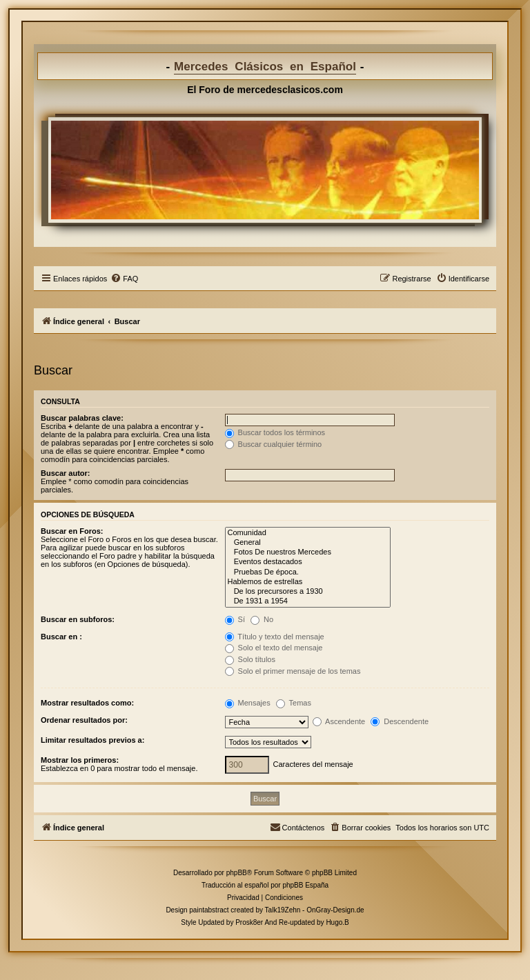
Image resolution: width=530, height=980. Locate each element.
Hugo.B (337, 922)
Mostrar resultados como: (87, 703)
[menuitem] (124, 279)
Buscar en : (61, 637)
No (262, 619)
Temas (294, 703)
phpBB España (305, 885)
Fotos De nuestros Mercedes (308, 552)
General (308, 543)
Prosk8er (249, 922)
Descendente (400, 721)
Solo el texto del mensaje (274, 648)
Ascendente (339, 721)
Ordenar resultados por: (84, 720)
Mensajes (248, 703)
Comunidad (308, 533)
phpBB (237, 873)
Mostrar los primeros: (80, 760)
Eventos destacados (308, 562)
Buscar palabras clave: (82, 418)
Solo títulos (250, 659)
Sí (235, 619)
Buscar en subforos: (78, 619)
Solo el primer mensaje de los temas (293, 671)
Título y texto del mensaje (275, 637)
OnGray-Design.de (335, 910)
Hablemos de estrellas (308, 582)
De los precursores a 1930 (308, 592)
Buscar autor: (66, 473)
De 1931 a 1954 (308, 601)
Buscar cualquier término (274, 444)
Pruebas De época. (308, 572)
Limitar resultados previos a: (92, 740)
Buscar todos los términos (275, 432)
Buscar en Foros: (72, 531)
